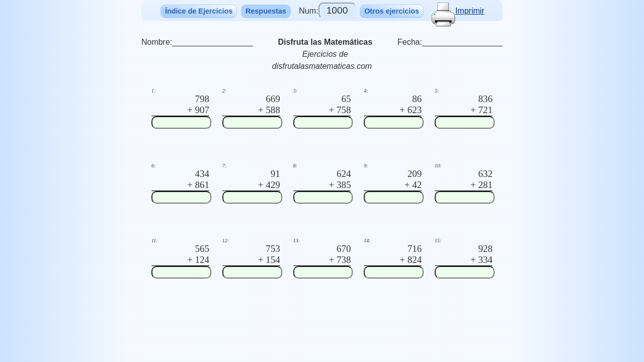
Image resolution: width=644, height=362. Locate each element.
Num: (327, 11)
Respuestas (266, 11)
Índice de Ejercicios (199, 11)
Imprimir (458, 11)
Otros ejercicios (392, 11)
